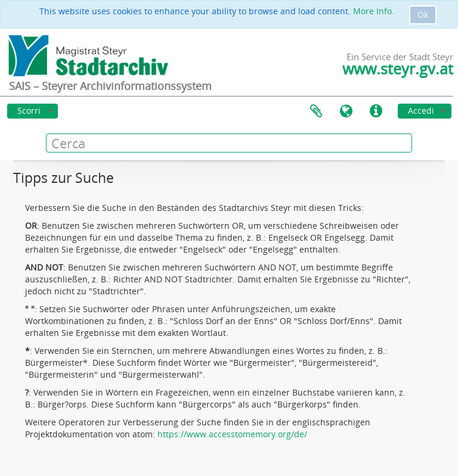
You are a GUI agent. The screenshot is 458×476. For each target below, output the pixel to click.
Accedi (421, 111)
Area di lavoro (316, 111)
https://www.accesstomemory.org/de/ (232, 434)
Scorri (29, 111)
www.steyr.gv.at (398, 69)
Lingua (346, 111)
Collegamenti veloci (376, 111)
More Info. (374, 11)
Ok (423, 15)
